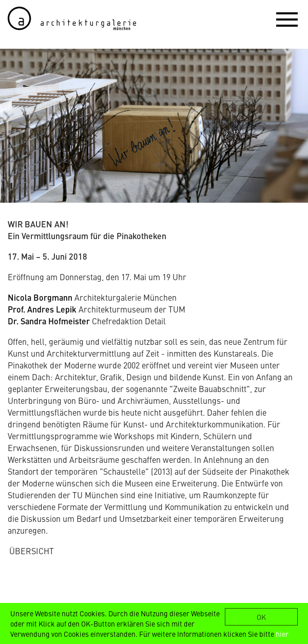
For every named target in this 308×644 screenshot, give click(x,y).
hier (282, 634)
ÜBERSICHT (32, 551)
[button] (287, 19)
